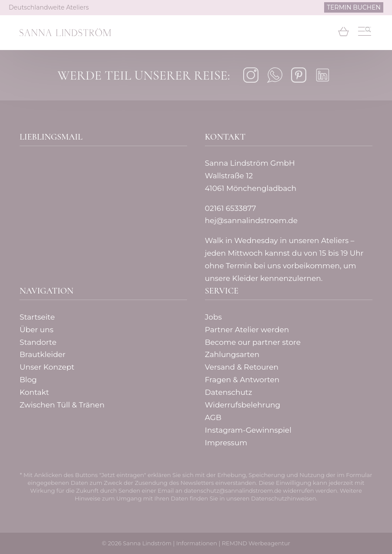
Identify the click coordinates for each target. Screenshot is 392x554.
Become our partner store (253, 342)
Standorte (38, 342)
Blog (28, 380)
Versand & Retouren (242, 367)
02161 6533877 (231, 208)
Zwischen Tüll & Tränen (62, 405)
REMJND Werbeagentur (256, 543)
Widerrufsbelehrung (243, 405)
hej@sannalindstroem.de (251, 220)
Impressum (226, 443)
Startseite (37, 317)
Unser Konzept (47, 367)
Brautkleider (43, 354)
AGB (213, 417)
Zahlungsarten (232, 354)
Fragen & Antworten (242, 380)
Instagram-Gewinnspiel (248, 430)
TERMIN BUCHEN (354, 7)
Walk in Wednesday (241, 240)
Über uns (37, 330)
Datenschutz (229, 392)
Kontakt (34, 392)
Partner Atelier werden (247, 330)
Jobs (213, 317)
